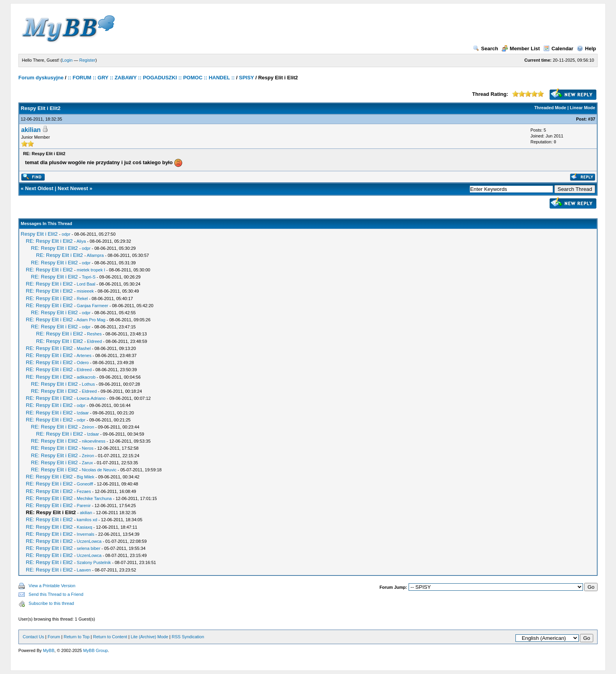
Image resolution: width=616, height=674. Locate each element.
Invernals (85, 534)
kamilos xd (87, 520)
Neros (87, 448)
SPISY (246, 78)
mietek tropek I (91, 270)
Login (67, 60)
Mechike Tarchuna (94, 498)
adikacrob (86, 377)
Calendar (558, 49)
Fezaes (84, 491)
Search (486, 49)
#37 (592, 119)
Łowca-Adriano (91, 398)
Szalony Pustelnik (94, 562)
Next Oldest (39, 188)
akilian (31, 130)
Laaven (84, 570)
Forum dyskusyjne (41, 78)
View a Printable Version (52, 586)
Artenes (84, 355)
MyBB (49, 650)
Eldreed (94, 341)
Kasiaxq (84, 527)
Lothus (88, 384)
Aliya (81, 241)
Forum (54, 637)
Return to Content (110, 637)
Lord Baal (86, 284)
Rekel (82, 299)
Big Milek (85, 477)
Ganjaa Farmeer (92, 306)
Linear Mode (582, 108)
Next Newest (73, 188)
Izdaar (83, 413)
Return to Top (77, 637)
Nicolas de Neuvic (99, 470)
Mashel (83, 348)
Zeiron (88, 427)
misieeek (85, 291)
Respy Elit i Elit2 (39, 234)
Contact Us (33, 637)
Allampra (95, 255)
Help (586, 49)
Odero (83, 363)
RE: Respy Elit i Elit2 (49, 241)
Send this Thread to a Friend (56, 594)
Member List (521, 49)
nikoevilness (93, 441)
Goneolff (85, 484)
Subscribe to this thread (51, 603)
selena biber (88, 548)
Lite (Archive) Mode (149, 637)
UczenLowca (89, 541)
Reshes (94, 334)
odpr (66, 234)
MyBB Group (95, 650)
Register (87, 60)
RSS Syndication (188, 637)
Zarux (87, 463)
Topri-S (89, 277)
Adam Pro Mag (91, 320)
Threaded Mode (550, 108)
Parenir (83, 506)
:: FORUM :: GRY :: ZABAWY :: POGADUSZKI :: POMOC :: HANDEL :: (151, 78)
